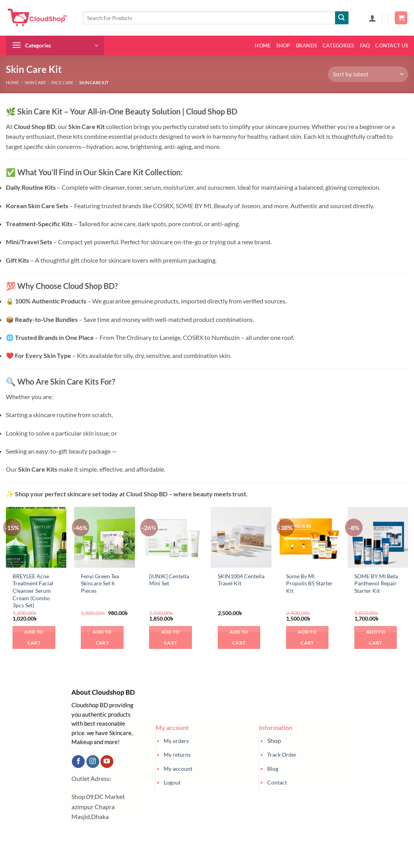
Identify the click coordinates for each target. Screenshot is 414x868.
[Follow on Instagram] (93, 762)
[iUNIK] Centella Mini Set (169, 580)
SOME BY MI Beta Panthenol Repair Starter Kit (376, 583)
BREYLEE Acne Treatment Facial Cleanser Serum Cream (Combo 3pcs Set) (33, 591)
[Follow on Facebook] (78, 762)
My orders (176, 741)
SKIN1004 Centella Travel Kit (241, 580)
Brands (307, 45)
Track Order (282, 755)
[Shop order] (368, 74)
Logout (172, 782)
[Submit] (342, 18)
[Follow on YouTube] (107, 762)
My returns (177, 755)
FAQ (365, 45)
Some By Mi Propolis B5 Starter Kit (309, 583)
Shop (283, 45)
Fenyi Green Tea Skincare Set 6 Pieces (100, 583)
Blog (273, 769)
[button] (372, 18)
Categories (338, 45)
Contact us (392, 45)
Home (263, 45)
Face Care (62, 83)
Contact (277, 782)
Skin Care (35, 83)
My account (178, 769)
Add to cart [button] (34, 637)
